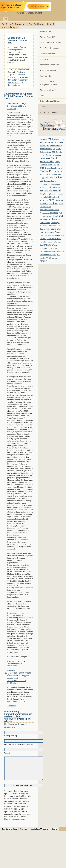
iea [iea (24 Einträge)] (47, 187)
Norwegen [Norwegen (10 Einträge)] (44, 200)
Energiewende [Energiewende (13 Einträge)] (46, 165)
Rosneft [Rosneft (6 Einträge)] (49, 216)
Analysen (21, 72)
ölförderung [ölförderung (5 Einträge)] (53, 258)
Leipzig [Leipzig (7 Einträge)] (47, 194)
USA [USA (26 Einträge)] (54, 245)
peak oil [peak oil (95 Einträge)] (53, 203)
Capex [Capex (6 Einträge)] (53, 149)
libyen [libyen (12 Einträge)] (42, 197)
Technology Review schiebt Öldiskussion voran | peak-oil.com (19, 675)
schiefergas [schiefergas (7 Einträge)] (55, 223)
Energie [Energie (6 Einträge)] (58, 162)
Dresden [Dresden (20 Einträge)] (55, 158)
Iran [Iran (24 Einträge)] (42, 190)
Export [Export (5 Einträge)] (59, 171)
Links (42, 96)
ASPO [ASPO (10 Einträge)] (50, 139)
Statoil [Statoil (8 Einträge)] (55, 226)
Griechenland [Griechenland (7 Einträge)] (45, 184)
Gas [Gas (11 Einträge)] (41, 181)
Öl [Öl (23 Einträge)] (47, 258)
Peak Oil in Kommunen (50, 48)
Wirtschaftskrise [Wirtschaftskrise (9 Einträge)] (46, 255)
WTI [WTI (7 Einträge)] (55, 255)
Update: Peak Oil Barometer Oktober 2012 (17, 40)
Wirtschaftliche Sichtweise (51, 42)
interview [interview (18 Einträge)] (53, 187)
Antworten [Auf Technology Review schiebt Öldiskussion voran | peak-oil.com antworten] (12, 706)
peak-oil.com (32, 8)
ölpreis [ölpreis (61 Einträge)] (44, 261)
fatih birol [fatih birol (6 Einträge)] (48, 174)
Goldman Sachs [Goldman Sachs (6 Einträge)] (50, 181)
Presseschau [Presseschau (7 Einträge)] (45, 213)
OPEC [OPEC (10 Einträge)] (51, 200)
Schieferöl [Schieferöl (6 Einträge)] (43, 226)
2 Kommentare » (15, 84)
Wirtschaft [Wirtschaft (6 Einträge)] (61, 251)
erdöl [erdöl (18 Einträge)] (42, 168)
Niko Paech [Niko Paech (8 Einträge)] (55, 197)
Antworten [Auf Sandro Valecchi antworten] (12, 670)
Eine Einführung (36, 24)
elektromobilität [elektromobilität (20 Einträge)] (47, 161)
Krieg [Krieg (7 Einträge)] (42, 194)
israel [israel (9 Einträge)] (46, 191)
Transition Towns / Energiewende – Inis (48, 83)
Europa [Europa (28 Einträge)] (53, 171)
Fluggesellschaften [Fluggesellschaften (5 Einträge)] (46, 178)
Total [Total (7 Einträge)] (44, 239)
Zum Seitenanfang (9, 833)
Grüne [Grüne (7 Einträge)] (42, 187)
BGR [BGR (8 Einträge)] (61, 142)
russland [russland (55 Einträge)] (58, 216)
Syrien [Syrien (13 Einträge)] (58, 232)
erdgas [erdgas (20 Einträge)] (56, 165)
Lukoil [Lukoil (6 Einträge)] (47, 197)
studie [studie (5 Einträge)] (42, 232)
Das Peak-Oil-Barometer (13, 24)
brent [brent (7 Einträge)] (52, 146)
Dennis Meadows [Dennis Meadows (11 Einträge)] (53, 155)
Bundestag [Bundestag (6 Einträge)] (58, 146)
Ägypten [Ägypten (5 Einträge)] (43, 258)
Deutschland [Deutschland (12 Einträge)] (45, 158)
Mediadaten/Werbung (39, 833)
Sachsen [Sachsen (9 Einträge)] (43, 219)
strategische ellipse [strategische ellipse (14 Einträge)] (54, 229)
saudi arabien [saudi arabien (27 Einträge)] (54, 219)
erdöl (15, 75)
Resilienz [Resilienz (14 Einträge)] (54, 213)
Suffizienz (44, 59)
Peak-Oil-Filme (46, 76)
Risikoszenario (14, 82)
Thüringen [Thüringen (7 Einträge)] (56, 236)
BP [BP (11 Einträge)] (48, 146)
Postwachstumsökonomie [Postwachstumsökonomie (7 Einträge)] (49, 210)
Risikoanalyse (24, 80)
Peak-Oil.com (46, 31)
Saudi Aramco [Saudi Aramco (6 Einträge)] (45, 223)
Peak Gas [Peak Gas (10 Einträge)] (44, 204)
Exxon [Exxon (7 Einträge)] (42, 174)
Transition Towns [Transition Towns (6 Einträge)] (46, 242)
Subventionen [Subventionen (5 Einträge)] (49, 232)
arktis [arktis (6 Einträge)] (42, 139)
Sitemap (24, 833)
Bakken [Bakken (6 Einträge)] (50, 142)
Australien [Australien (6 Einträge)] (43, 142)
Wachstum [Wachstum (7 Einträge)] (44, 251)
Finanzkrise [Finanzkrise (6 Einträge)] (57, 174)
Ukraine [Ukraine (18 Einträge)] (48, 245)
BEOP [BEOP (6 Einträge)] (56, 142)
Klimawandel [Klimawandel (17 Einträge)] (55, 190)
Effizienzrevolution (48, 54)
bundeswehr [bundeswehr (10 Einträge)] (45, 149)
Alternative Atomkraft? (49, 65)
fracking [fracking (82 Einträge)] (58, 177)
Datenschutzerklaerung (14, 824)
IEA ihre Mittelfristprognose (17, 48)
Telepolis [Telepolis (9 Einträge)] (43, 236)
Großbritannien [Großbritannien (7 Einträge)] (56, 184)
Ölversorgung (13, 77)
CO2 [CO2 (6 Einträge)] (53, 152)
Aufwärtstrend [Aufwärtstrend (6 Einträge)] (59, 139)
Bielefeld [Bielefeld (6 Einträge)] (43, 146)
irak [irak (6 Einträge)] (59, 187)
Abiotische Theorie (48, 70)
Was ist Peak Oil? (47, 37)
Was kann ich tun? (48, 90)
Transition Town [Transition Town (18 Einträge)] (54, 239)
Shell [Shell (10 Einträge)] (50, 226)
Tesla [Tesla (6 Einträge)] (49, 236)
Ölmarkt (21, 75)
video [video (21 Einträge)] (55, 248)
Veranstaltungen (9, 27)
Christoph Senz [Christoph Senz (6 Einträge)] (45, 152)
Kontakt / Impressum (49, 112)
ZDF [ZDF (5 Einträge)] (58, 255)
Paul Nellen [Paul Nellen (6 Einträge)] (59, 200)
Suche (42, 107)
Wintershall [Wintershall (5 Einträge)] (52, 251)
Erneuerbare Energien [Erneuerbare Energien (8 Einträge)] (54, 168)
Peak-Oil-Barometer (16, 57)
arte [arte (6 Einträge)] (46, 139)
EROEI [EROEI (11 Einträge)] (43, 171)
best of (50, 24)
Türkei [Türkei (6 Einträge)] (55, 242)
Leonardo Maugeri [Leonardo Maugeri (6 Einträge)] (57, 194)
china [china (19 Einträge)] (58, 149)
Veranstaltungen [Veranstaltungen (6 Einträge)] (46, 248)
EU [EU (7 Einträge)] (47, 171)
